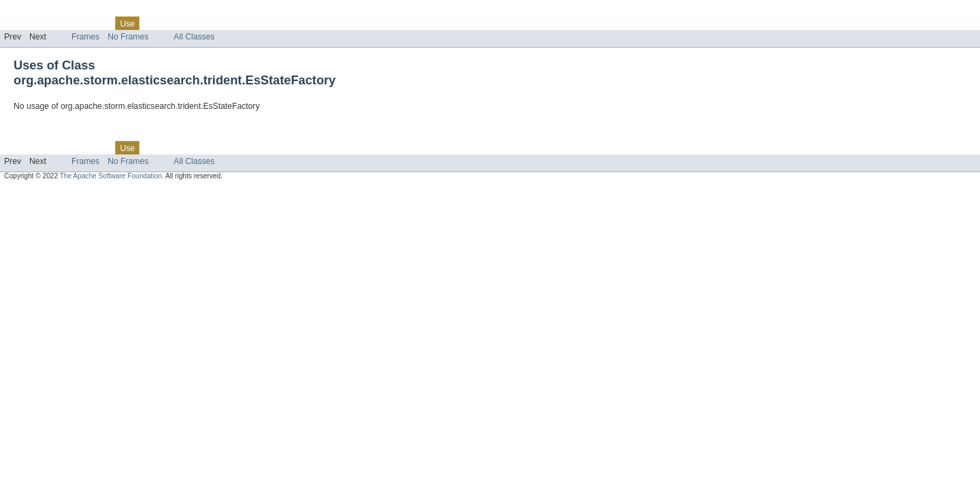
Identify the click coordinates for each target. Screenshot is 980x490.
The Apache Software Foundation (111, 176)
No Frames (128, 37)
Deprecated (194, 23)
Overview (21, 23)
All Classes (194, 37)
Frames (85, 37)
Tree (156, 23)
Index (233, 23)
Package (63, 23)
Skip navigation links (37, 12)
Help (260, 23)
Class (97, 23)
